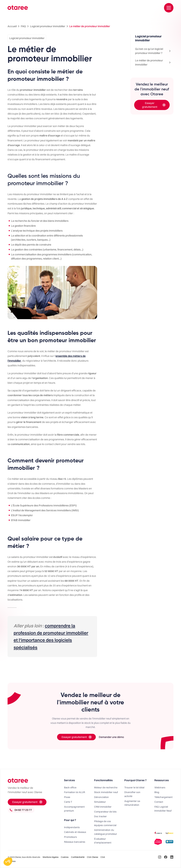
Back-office (70, 787)
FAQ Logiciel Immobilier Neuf (163, 809)
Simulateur (100, 802)
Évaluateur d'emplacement (103, 841)
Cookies (65, 857)
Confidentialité (78, 857)
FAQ (23, 26)
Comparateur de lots (105, 812)
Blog (157, 792)
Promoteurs (70, 837)
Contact (159, 802)
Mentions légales (51, 857)
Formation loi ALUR (75, 792)
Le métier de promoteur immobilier (90, 26)
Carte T (68, 802)
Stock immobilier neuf (106, 792)
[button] (8, 862)
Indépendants (72, 827)
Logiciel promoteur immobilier (48, 26)
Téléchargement (163, 797)
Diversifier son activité (132, 794)
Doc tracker (100, 816)
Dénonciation (101, 797)
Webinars (160, 787)
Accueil (12, 26)
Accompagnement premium (74, 809)
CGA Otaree (92, 857)
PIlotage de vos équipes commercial (105, 823)
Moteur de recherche (106, 787)
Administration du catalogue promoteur (106, 832)
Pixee (67, 797)
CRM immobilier (103, 807)
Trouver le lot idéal (134, 787)
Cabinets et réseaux (75, 832)
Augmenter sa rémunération (132, 803)
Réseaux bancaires (75, 842)
